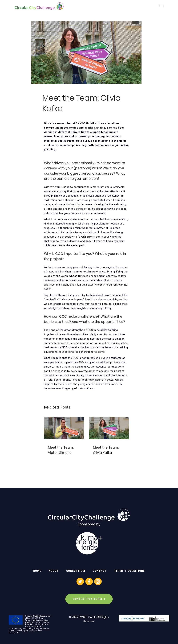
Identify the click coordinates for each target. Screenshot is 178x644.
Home (37, 571)
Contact (100, 571)
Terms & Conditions (130, 571)
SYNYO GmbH (87, 617)
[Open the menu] (161, 6)
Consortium (76, 571)
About (54, 571)
